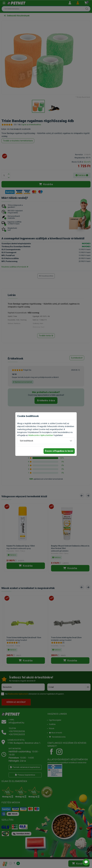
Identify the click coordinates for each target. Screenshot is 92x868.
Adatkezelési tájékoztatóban (41, 435)
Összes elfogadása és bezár (59, 451)
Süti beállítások (27, 441)
